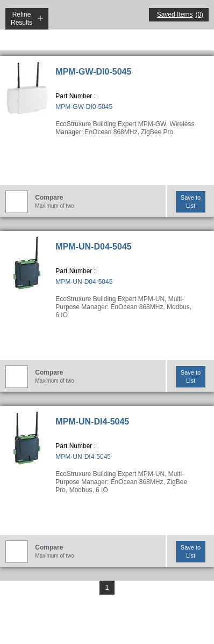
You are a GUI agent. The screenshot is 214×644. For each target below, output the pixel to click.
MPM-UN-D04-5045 (93, 247)
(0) (199, 14)
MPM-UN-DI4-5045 (92, 422)
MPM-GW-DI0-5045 (93, 72)
